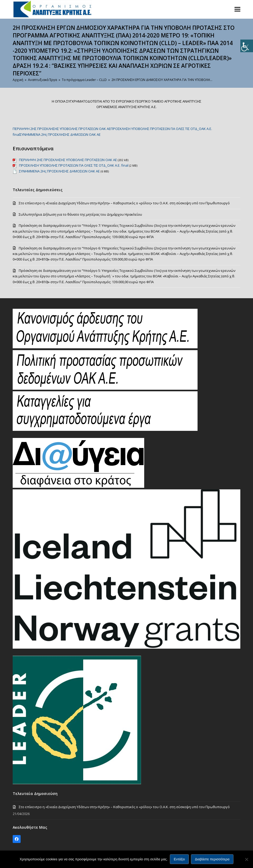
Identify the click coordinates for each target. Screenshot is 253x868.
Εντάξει (180, 859)
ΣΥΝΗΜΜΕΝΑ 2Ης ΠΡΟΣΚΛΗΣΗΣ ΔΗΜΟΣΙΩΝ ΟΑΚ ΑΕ (60, 134)
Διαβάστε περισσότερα (212, 859)
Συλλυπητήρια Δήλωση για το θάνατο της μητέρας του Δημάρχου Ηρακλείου (80, 214)
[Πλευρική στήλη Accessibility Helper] (247, 46)
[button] (237, 9)
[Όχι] (246, 859)
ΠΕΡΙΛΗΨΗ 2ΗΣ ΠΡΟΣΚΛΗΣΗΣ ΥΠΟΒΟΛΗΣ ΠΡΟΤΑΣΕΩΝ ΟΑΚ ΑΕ (62, 129)
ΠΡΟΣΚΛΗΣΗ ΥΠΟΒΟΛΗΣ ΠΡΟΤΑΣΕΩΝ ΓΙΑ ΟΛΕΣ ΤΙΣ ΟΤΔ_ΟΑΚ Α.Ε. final (74, 165)
